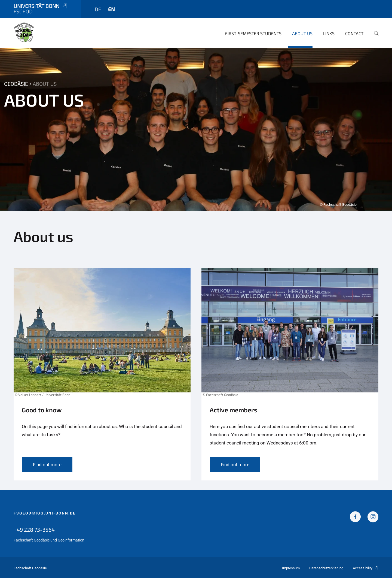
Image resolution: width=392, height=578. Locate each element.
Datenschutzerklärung (326, 568)
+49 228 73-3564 (34, 529)
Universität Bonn (41, 6)
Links (329, 33)
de (98, 9)
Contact (354, 33)
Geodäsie (16, 84)
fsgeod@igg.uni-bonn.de (45, 513)
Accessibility (366, 568)
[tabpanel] (196, 129)
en (111, 9)
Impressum (291, 568)
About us (302, 33)
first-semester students (253, 33)
